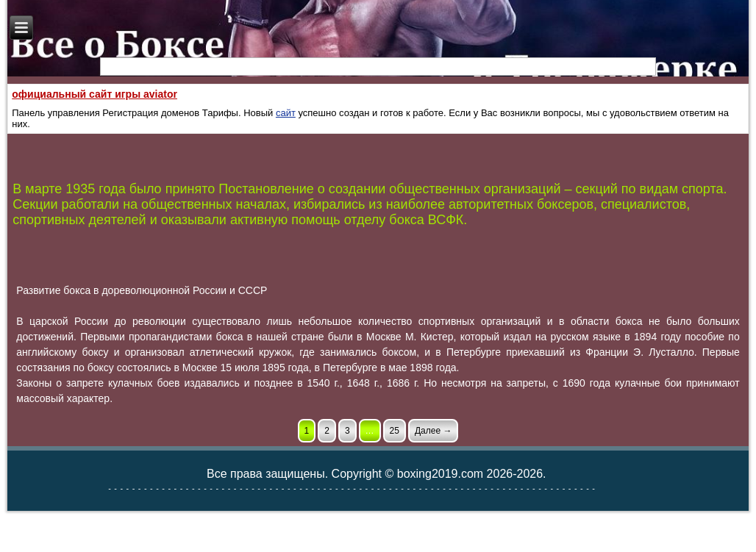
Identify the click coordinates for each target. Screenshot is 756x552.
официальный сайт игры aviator (94, 94)
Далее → (433, 431)
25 (395, 431)
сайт (286, 113)
